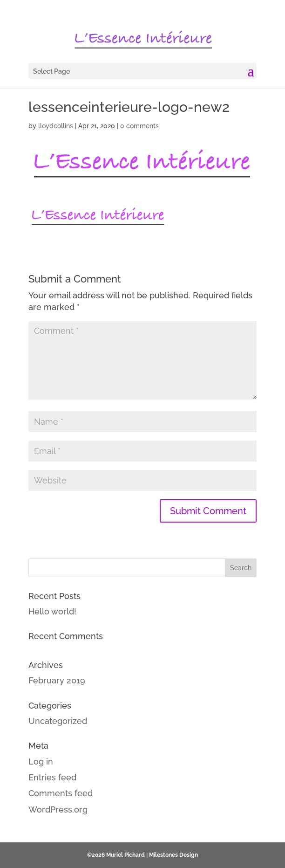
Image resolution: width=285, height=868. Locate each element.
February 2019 (57, 680)
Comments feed (61, 793)
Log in (41, 761)
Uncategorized (58, 721)
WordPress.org (58, 809)
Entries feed (52, 777)
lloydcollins (56, 126)
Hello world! (52, 611)
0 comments (139, 126)
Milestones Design (173, 855)
